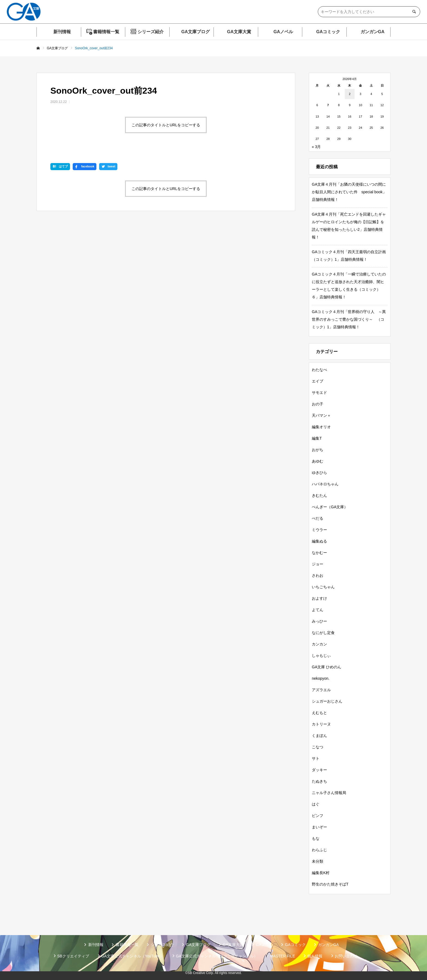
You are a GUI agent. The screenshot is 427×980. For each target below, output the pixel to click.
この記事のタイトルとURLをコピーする (166, 125)
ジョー (318, 564)
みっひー (319, 621)
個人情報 (315, 956)
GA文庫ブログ (196, 32)
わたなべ (319, 370)
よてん (318, 610)
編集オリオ (321, 427)
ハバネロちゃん (325, 484)
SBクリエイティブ (73, 956)
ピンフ (318, 816)
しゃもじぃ (321, 656)
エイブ (318, 381)
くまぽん (319, 736)
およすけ (319, 598)
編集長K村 (321, 873)
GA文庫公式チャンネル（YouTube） (132, 956)
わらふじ (319, 850)
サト (316, 758)
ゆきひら (319, 473)
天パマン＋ (321, 415)
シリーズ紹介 (151, 32)
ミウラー (319, 530)
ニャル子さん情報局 (329, 793)
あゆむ (318, 461)
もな (316, 838)
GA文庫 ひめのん (327, 667)
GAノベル (283, 32)
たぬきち (319, 781)
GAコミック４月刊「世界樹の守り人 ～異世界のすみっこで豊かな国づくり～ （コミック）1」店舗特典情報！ (349, 319)
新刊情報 (62, 32)
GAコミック (328, 32)
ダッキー (319, 770)
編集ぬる (319, 541)
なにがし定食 (323, 633)
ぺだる (318, 518)
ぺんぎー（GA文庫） (330, 507)
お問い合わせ (346, 956)
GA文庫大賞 (239, 32)
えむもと (319, 713)
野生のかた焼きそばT (330, 884)
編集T (317, 438)
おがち (318, 450)
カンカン (319, 644)
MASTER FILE (282, 956)
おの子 (318, 404)
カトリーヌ (321, 724)
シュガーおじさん (327, 701)
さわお (318, 575)
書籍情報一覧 (106, 32)
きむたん (319, 495)
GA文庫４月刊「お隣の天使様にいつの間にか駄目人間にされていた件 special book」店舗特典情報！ (349, 192)
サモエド (319, 393)
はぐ (316, 804)
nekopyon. (321, 678)
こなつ (318, 747)
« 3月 (316, 147)
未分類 (318, 861)
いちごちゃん (323, 587)
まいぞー (319, 827)
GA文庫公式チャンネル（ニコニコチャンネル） (217, 956)
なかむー (319, 553)
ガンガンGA (373, 32)
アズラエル (321, 690)
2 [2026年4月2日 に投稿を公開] (350, 94)
